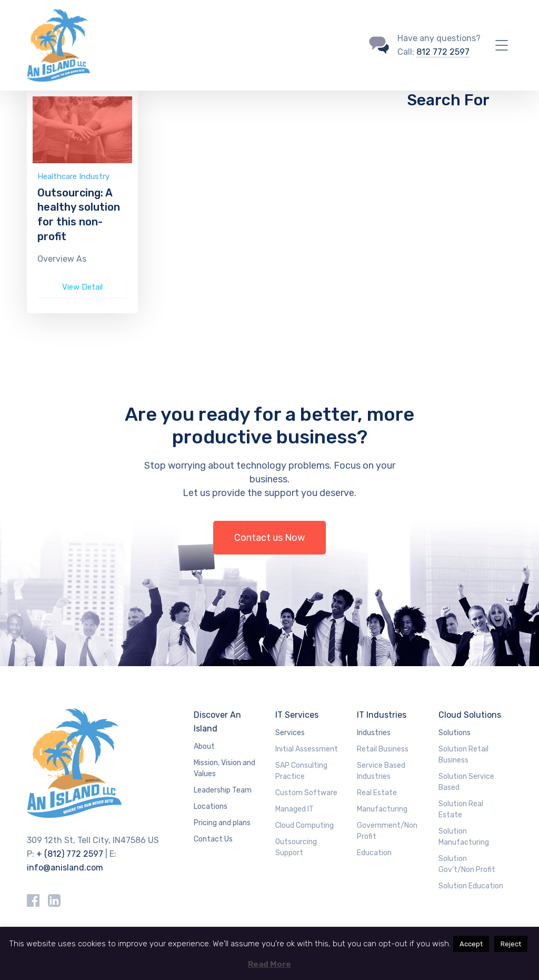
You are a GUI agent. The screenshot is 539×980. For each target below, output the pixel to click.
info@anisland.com (65, 868)
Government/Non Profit (387, 831)
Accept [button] (471, 944)
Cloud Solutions (470, 715)
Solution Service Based (466, 782)
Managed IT (295, 809)
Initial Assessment (307, 749)
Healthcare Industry (73, 176)
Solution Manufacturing (464, 837)
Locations (211, 806)
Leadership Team (223, 790)
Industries (374, 733)
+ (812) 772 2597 (70, 854)
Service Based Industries (381, 771)
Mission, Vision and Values (224, 768)
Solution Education (471, 886)
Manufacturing (382, 809)
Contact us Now (269, 538)
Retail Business (383, 749)
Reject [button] (511, 944)
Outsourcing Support (296, 847)
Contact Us (213, 839)
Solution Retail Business (463, 755)
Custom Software (306, 793)
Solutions (455, 733)
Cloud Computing (305, 825)
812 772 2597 (443, 52)
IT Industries (382, 715)
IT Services (297, 715)
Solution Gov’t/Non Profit (467, 864)
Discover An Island (217, 722)
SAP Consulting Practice (301, 771)
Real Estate (377, 793)
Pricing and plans (222, 823)
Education (374, 853)
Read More (269, 964)
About (204, 746)
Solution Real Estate (461, 809)
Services (290, 733)
